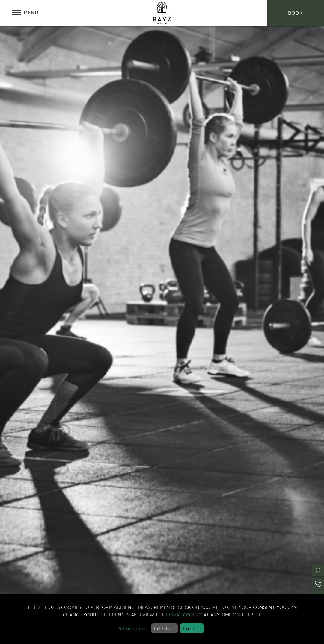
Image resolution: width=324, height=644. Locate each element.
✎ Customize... (134, 628)
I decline (164, 628)
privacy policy (184, 615)
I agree (192, 628)
